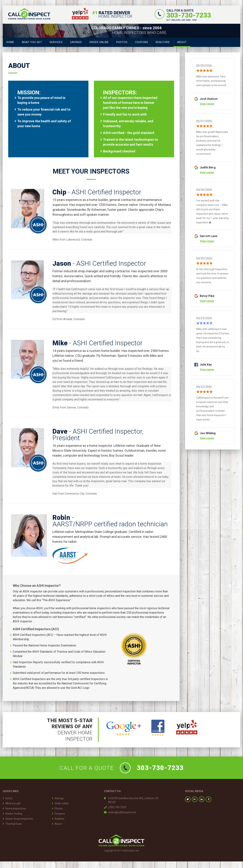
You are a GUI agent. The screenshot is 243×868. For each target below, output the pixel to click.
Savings (76, 42)
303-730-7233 (189, 15)
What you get (32, 42)
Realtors (163, 42)
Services (56, 42)
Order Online (99, 42)
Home (10, 42)
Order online (62, 803)
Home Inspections (16, 809)
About (182, 42)
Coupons (142, 42)
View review (207, 104)
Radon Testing (14, 814)
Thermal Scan (14, 824)
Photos (122, 42)
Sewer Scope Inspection (19, 819)
